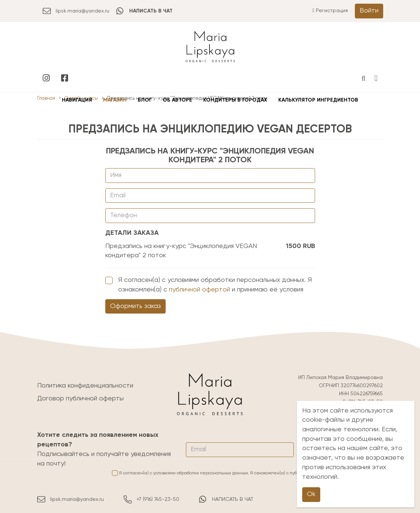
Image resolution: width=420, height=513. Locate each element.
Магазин (115, 100)
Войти (369, 11)
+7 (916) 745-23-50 (151, 499)
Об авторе (177, 100)
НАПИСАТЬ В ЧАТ (226, 499)
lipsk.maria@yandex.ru (76, 11)
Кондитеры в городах (235, 100)
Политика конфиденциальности (85, 386)
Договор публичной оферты (80, 399)
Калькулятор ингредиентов (318, 100)
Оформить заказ (135, 306)
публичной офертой (200, 290)
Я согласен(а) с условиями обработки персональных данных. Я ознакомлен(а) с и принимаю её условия (209, 285)
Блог (145, 100)
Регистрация (330, 11)
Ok (311, 494)
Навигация (77, 100)
